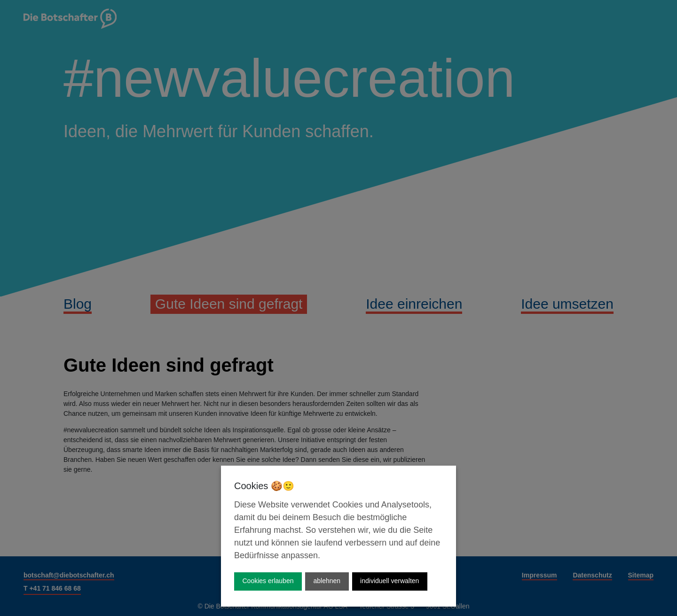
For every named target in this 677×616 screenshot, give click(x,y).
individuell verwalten (390, 581)
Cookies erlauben (268, 581)
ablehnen (327, 581)
